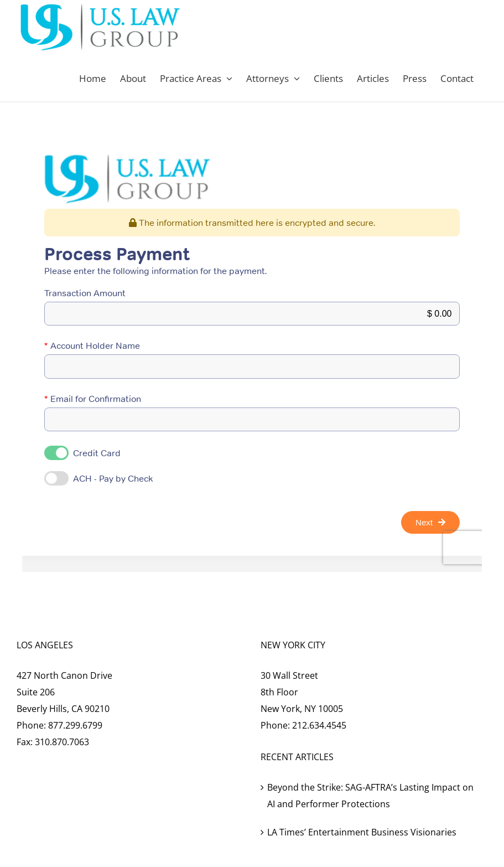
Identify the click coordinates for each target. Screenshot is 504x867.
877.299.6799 (75, 725)
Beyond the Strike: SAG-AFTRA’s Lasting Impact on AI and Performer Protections (370, 796)
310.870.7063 (62, 742)
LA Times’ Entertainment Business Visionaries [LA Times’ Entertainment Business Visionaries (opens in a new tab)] (362, 832)
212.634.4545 (319, 725)
